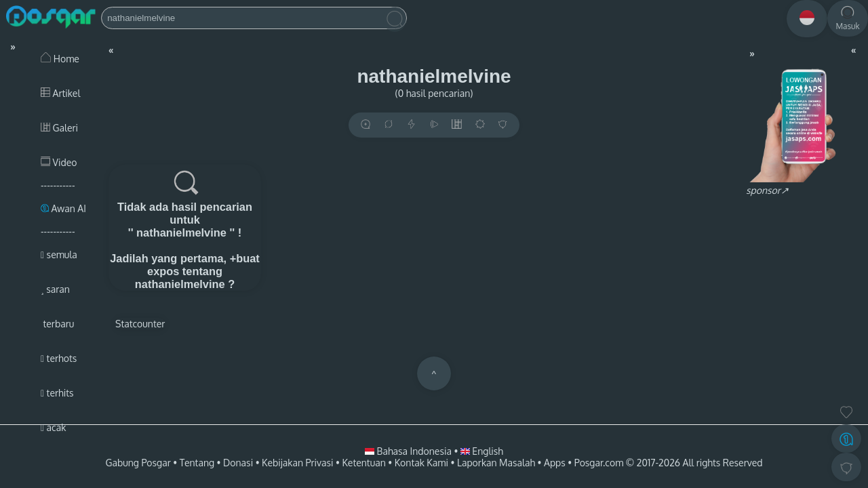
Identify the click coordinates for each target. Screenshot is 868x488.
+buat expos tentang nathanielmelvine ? (197, 271)
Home (60, 59)
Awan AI (63, 208)
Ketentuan (363, 463)
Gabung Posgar (138, 463)
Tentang (197, 463)
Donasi (238, 463)
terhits (57, 393)
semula (59, 255)
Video (59, 162)
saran (55, 289)
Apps (555, 463)
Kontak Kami (421, 463)
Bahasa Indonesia (409, 451)
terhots (59, 358)
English (482, 451)
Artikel (60, 93)
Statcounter (140, 324)
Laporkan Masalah (496, 463)
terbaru (57, 324)
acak (53, 427)
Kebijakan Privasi (297, 463)
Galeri (59, 128)
